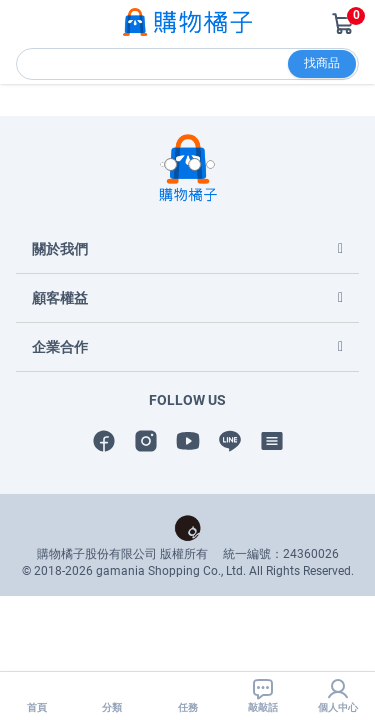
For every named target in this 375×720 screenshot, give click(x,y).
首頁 (37, 695)
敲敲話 (263, 695)
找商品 (322, 63)
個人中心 (338, 695)
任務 (188, 695)
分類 (112, 695)
